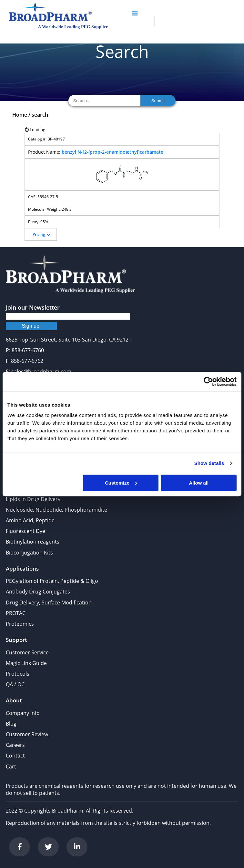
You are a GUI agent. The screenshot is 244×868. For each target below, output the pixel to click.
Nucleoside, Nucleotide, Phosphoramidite (56, 510)
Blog (11, 724)
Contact (15, 756)
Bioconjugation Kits (29, 553)
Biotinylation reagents (33, 542)
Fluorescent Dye (25, 531)
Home (20, 115)
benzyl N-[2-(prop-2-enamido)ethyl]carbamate (112, 152)
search (40, 115)
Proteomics (20, 624)
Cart (11, 767)
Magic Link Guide (26, 663)
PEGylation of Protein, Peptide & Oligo (52, 581)
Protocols (18, 674)
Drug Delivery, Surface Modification (49, 603)
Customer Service (27, 652)
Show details (209, 463)
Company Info (23, 713)
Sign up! (31, 326)
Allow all (199, 483)
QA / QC (15, 684)
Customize (121, 483)
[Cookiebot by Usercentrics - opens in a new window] (208, 381)
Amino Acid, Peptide (30, 520)
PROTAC (16, 613)
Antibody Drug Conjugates (38, 592)
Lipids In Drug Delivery (33, 499)
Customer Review (27, 734)
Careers (15, 745)
